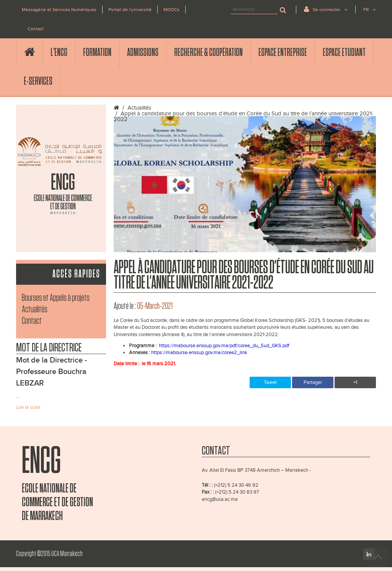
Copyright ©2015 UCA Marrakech (49, 554)
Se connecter (326, 9)
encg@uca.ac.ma (220, 499)
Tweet (270, 382)
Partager (313, 382)
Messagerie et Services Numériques (59, 10)
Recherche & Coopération (208, 53)
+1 (355, 382)
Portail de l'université (130, 10)
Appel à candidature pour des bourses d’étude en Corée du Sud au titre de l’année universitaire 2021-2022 (244, 116)
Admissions (143, 53)
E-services (38, 81)
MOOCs (171, 10)
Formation (97, 53)
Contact (36, 29)
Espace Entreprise (283, 53)
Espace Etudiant (344, 53)
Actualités (35, 309)
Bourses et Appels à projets (56, 298)
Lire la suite (28, 407)
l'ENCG (59, 53)
